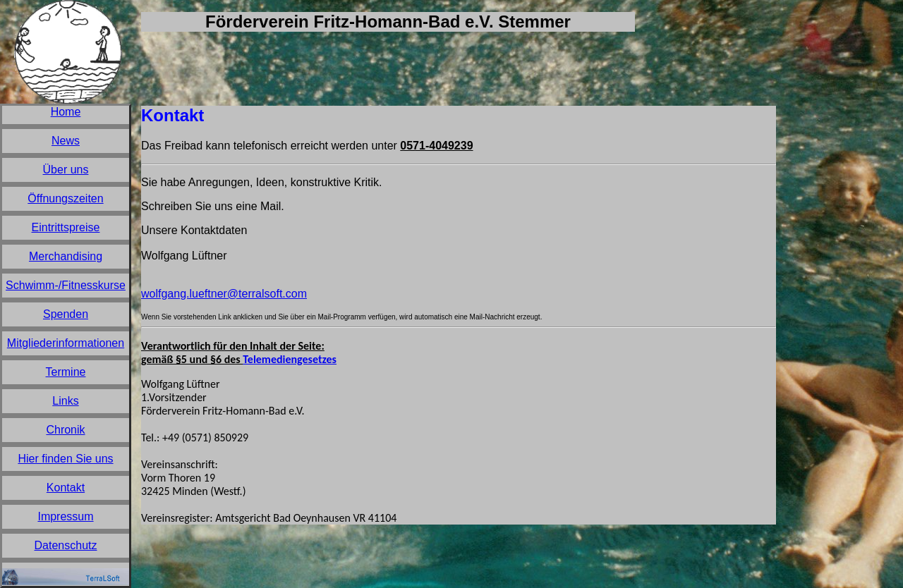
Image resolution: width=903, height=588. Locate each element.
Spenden (66, 314)
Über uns (66, 170)
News (66, 141)
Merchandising (66, 256)
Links (65, 401)
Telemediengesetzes (290, 359)
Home (66, 112)
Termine (66, 372)
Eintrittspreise (66, 227)
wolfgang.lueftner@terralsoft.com (224, 294)
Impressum (65, 516)
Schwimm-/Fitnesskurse (66, 285)
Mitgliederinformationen (66, 343)
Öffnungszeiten (65, 198)
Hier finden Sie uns (65, 459)
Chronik (65, 430)
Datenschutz (66, 545)
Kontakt (66, 488)
